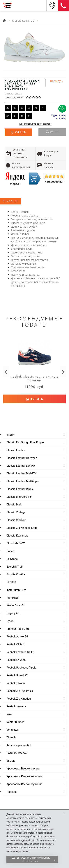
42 (8, 116)
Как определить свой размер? (35, 124)
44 (22, 116)
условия (11, 848)
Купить (52, 132)
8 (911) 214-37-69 (63, 6)
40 (36, 108)
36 (8, 108)
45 (29, 116)
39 (29, 108)
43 (15, 116)
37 (15, 108)
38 (22, 108)
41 (43, 108)
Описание (10, 201)
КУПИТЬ (20, 132)
